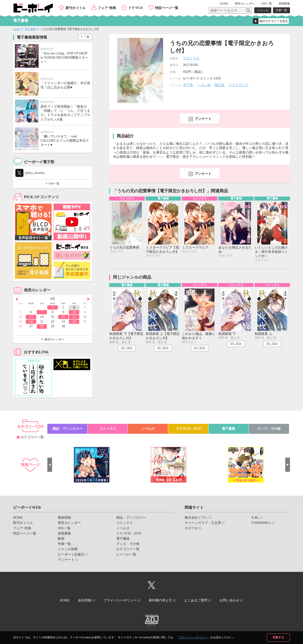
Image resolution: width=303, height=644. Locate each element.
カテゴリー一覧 (32, 437)
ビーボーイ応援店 (71, 554)
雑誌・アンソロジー (67, 429)
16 (63, 317)
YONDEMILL (261, 523)
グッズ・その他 (269, 429)
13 (31, 317)
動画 (61, 539)
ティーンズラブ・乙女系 (203, 523)
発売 (245, 4)
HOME (224, 4)
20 (31, 322)
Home (16, 29)
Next (89, 299)
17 (74, 317)
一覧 (87, 37)
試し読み (127, 348)
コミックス (108, 429)
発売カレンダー (54, 339)
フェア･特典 (107, 8)
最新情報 (64, 518)
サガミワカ (191, 58)
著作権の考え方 (160, 600)
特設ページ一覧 (167, 8)
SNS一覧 (267, 4)
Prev (17, 299)
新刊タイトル (76, 8)
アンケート (203, 119)
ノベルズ (148, 429)
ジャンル (263, 10)
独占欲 (219, 85)
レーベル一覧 (126, 554)
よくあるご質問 (196, 600)
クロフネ (191, 528)
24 (74, 322)
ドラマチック (239, 85)
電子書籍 (30, 29)
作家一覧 (281, 10)
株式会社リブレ (196, 518)
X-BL (255, 518)
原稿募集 (284, 4)
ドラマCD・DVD (188, 429)
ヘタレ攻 (204, 85)
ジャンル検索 (68, 549)
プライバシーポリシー (193, 637)
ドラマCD (135, 8)
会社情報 (85, 600)
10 (74, 312)
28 (42, 326)
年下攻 (188, 85)
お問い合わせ (229, 600)
